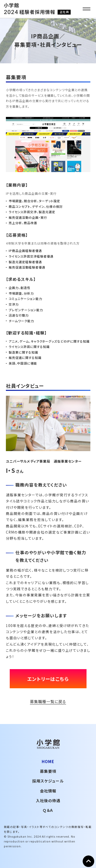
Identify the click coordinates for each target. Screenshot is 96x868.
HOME (48, 761)
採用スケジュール (48, 781)
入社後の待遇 (48, 800)
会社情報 (48, 791)
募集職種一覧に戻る (48, 701)
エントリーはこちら (48, 679)
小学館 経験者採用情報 (37, 8)
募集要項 (48, 771)
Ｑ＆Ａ (48, 810)
